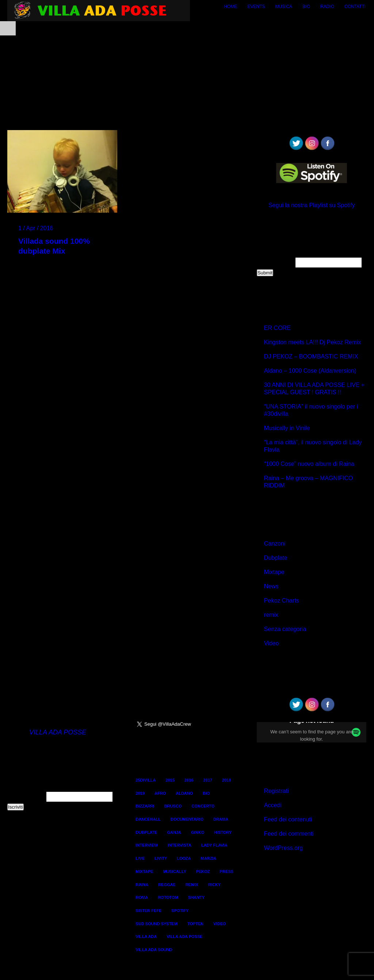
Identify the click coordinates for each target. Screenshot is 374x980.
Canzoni (275, 544)
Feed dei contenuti (288, 819)
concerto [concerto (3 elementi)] (203, 806)
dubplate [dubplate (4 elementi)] (146, 832)
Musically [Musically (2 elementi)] (174, 871)
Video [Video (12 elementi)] (220, 924)
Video (272, 643)
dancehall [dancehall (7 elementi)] (148, 819)
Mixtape (274, 572)
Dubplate (276, 558)
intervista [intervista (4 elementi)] (179, 845)
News (271, 586)
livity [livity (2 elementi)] (161, 858)
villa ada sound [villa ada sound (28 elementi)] (154, 950)
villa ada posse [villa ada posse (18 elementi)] (184, 937)
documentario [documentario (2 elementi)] (187, 819)
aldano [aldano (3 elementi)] (184, 793)
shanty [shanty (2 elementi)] (196, 897)
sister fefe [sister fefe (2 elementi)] (148, 911)
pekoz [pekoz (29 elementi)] (203, 871)
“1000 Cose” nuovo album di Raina (309, 464)
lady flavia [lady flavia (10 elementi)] (214, 845)
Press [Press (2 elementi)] (226, 871)
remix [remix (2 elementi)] (192, 885)
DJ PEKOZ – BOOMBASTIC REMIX (311, 356)
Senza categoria (285, 629)
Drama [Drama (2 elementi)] (221, 819)
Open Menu (8, 28)
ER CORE (277, 328)
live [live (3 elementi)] (140, 858)
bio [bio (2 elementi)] (206, 793)
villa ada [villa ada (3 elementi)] (146, 937)
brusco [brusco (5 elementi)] (173, 806)
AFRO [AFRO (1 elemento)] (160, 793)
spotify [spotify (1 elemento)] (180, 911)
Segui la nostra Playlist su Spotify (312, 205)
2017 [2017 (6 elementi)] (207, 780)
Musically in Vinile (287, 428)
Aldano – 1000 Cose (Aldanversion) (310, 371)
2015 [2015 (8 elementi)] (170, 780)
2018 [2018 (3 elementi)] (226, 780)
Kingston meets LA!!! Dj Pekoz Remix (313, 342)
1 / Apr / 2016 (36, 228)
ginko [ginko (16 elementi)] (198, 832)
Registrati (276, 791)
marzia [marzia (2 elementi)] (209, 858)
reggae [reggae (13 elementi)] (167, 885)
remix (271, 615)
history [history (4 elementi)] (223, 832)
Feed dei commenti (289, 834)
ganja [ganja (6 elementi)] (174, 832)
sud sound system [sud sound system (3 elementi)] (156, 924)
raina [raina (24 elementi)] (142, 885)
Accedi (273, 805)
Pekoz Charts (282, 601)
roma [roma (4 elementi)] (142, 897)
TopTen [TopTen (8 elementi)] (195, 924)
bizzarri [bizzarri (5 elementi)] (145, 806)
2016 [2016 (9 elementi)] (189, 780)
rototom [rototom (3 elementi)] (168, 897)
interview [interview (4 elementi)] (147, 845)
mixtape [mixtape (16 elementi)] (144, 871)
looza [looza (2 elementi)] (184, 858)
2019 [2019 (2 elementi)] (140, 793)
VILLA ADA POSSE (58, 732)
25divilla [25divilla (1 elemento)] (146, 780)
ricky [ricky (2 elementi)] (214, 885)
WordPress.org (283, 848)
